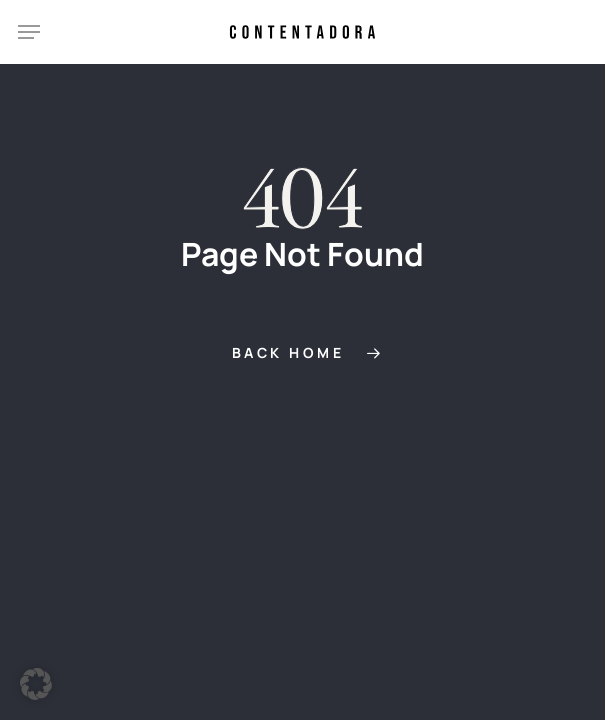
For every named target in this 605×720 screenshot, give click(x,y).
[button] (29, 32)
